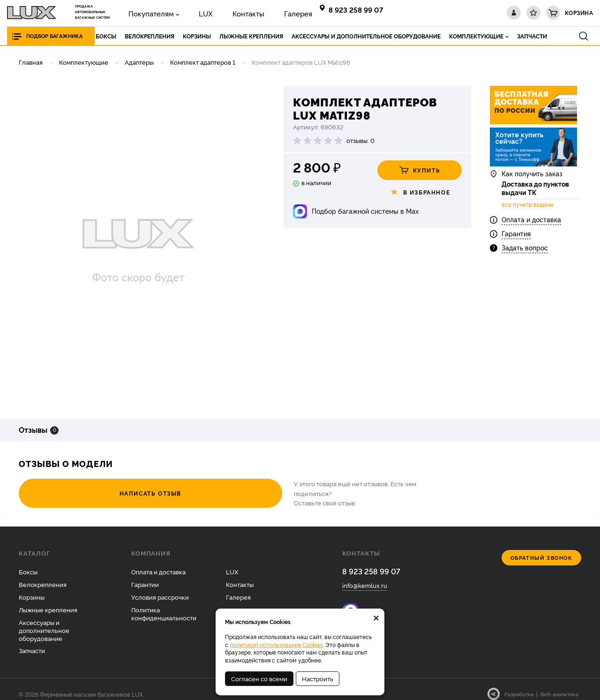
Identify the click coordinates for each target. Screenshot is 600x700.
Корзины (32, 587)
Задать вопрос (525, 257)
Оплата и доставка (531, 229)
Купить (420, 170)
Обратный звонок (542, 548)
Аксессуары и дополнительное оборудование (44, 620)
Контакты (223, 12)
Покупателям (145, 12)
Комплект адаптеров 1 (203, 62)
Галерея (262, 12)
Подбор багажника (57, 36)
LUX (189, 12)
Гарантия (516, 243)
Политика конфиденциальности (164, 604)
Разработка (519, 685)
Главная (31, 62)
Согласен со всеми (259, 678)
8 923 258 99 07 (358, 9)
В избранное (420, 192)
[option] (138, 245)
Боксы (28, 562)
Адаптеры (139, 62)
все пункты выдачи (527, 214)
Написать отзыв (70, 488)
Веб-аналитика (559, 685)
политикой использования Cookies (276, 644)
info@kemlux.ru (365, 577)
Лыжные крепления (48, 600)
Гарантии (145, 575)
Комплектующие (84, 62)
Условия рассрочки (160, 587)
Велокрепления (43, 575)
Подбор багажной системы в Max (365, 211)
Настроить (318, 678)
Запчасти (32, 641)
